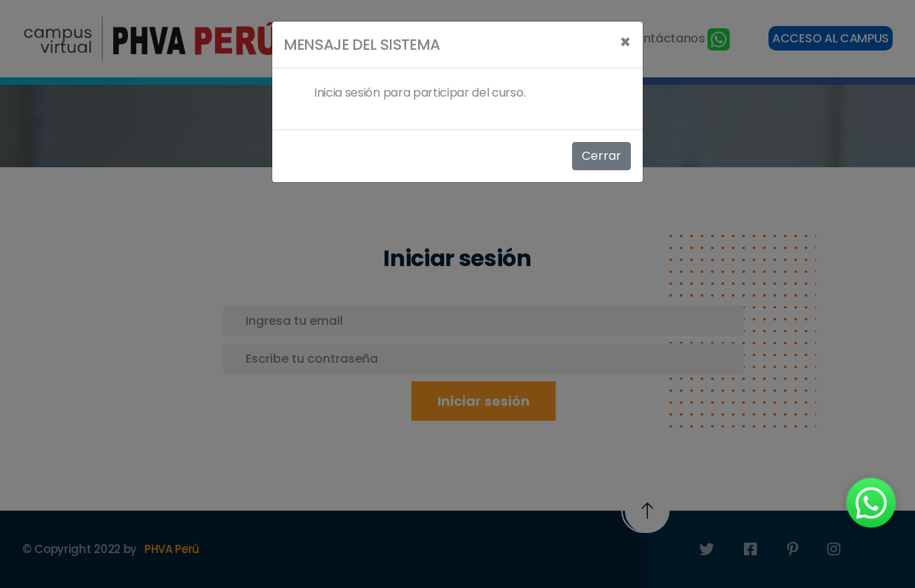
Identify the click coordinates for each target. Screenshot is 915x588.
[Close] (625, 42)
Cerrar (601, 156)
